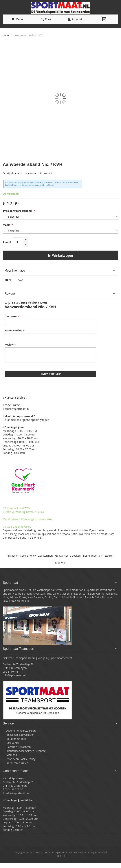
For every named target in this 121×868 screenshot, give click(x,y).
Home (6, 35)
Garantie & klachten (19, 747)
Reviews (10, 294)
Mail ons (60, 563)
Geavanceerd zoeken (68, 556)
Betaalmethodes (16, 739)
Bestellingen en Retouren (99, 556)
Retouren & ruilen (17, 763)
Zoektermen (45, 556)
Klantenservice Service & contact (26, 751)
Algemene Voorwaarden (21, 731)
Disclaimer (13, 743)
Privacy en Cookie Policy (21, 556)
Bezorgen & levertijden (20, 735)
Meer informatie (15, 271)
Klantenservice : (15, 397)
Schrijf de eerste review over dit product (27, 173)
